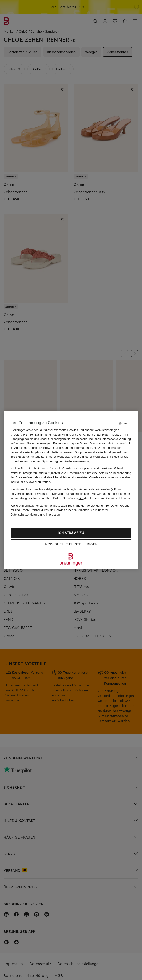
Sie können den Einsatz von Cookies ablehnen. (97, 498)
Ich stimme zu (71, 533)
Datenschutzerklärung (25, 514)
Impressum (53, 514)
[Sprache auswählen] (123, 424)
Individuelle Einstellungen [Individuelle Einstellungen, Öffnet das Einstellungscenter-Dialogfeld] (71, 544)
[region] (71, 490)
